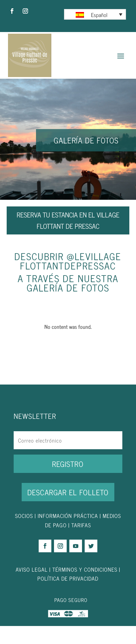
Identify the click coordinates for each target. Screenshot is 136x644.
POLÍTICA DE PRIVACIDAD (68, 578)
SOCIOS (24, 516)
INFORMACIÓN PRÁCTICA (68, 516)
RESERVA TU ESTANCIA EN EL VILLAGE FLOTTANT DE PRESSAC (68, 220)
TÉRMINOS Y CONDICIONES (85, 569)
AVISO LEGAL (32, 569)
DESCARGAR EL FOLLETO (68, 492)
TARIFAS (81, 525)
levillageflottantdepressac (71, 261)
